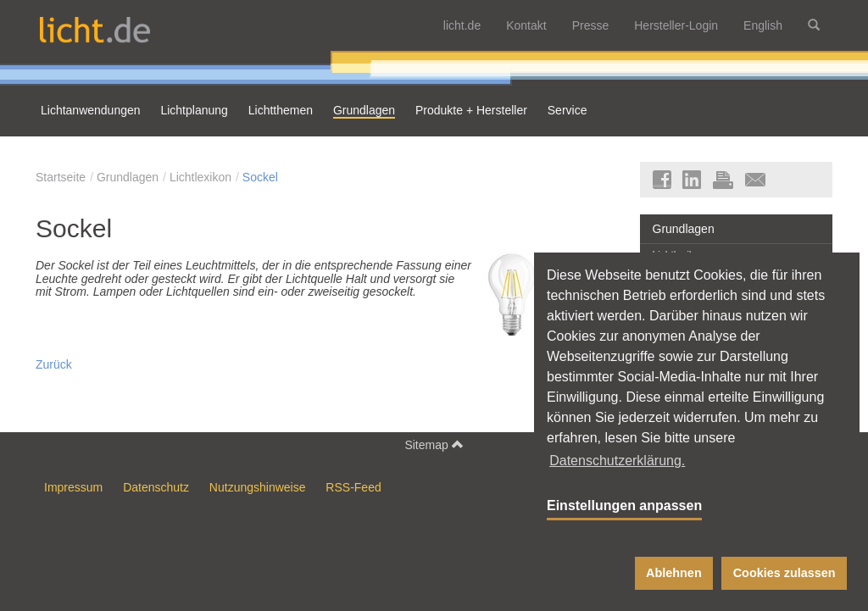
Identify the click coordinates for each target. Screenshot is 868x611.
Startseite (61, 177)
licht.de (462, 25)
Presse (591, 25)
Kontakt (526, 25)
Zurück (54, 364)
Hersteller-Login (676, 25)
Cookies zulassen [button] (785, 573)
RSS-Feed (353, 487)
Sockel (260, 177)
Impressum (73, 487)
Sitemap (434, 444)
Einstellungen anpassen (624, 505)
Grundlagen (128, 177)
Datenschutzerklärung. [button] (617, 461)
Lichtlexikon (200, 177)
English (763, 25)
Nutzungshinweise (258, 487)
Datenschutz (156, 487)
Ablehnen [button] (674, 573)
